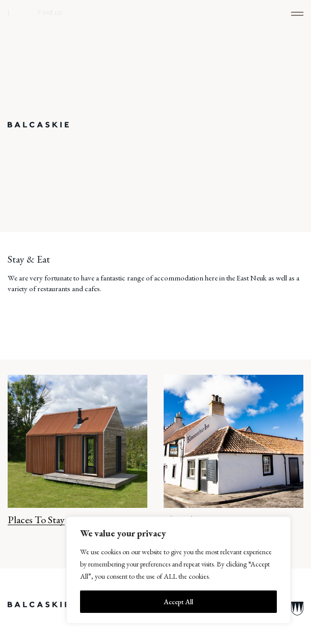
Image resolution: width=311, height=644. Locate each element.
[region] (178, 570)
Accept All (178, 602)
